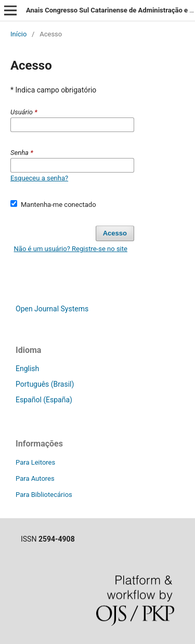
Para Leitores (35, 462)
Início (18, 34)
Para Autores (35, 478)
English (27, 369)
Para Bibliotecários (44, 495)
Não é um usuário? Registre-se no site (71, 249)
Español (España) (44, 400)
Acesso (115, 233)
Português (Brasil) (45, 384)
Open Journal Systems (52, 309)
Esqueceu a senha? (39, 178)
